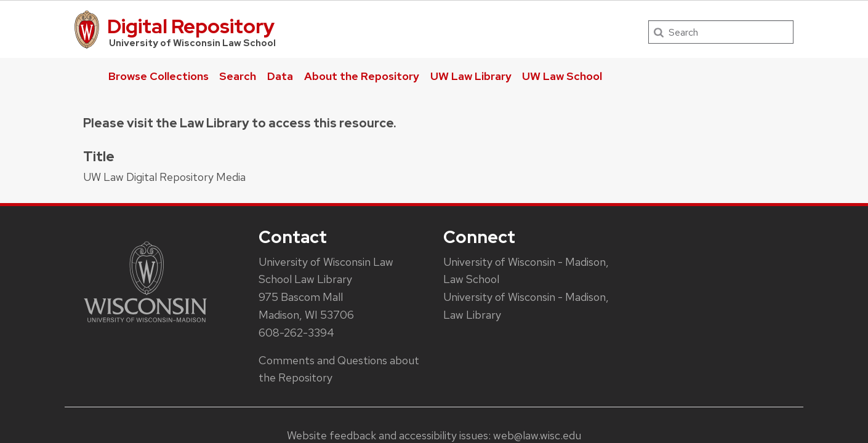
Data (280, 76)
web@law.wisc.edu (537, 435)
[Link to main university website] (145, 325)
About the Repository (362, 76)
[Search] (721, 32)
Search (238, 76)
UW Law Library (471, 76)
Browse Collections (159, 76)
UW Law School (562, 76)
